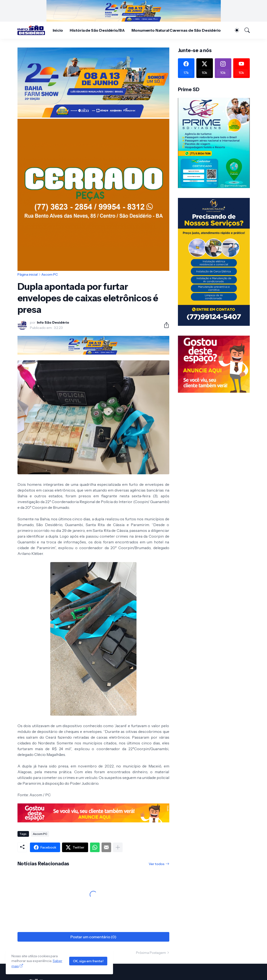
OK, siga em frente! (88, 961)
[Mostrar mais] (118, 847)
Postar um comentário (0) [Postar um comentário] (93, 937)
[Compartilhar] (165, 325)
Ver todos (157, 864)
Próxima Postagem (151, 953)
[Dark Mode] (234, 30)
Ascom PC (50, 274)
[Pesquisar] (245, 30)
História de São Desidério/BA (97, 30)
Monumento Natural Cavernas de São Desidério (176, 30)
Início (58, 30)
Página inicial (28, 274)
